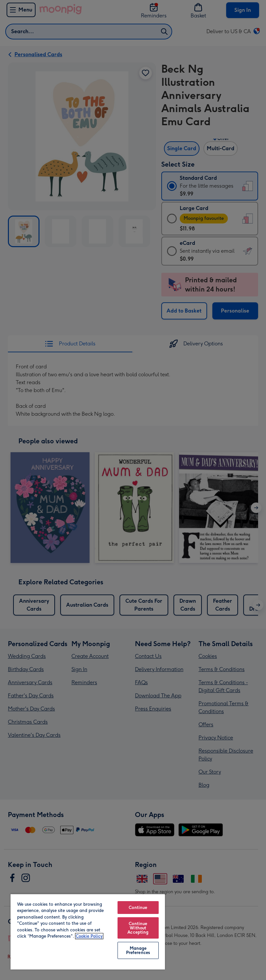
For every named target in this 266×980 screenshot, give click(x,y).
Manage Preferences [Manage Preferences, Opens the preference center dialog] (138, 950)
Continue (138, 908)
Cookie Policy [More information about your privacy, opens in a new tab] (89, 936)
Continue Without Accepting (138, 928)
